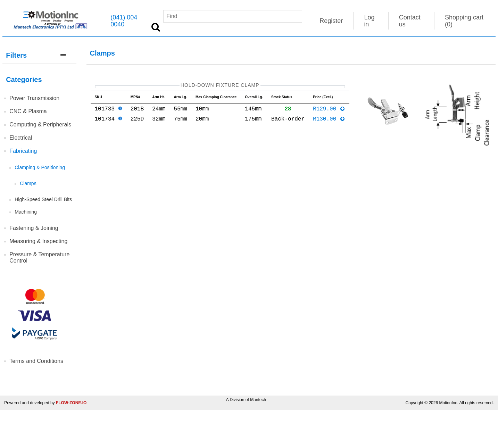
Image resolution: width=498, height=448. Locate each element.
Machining (26, 212)
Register (331, 21)
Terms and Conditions (36, 361)
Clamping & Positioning (40, 167)
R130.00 (329, 123)
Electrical (21, 138)
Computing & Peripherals (40, 125)
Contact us (410, 21)
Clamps (28, 183)
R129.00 (329, 111)
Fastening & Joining (34, 228)
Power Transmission (34, 98)
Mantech (258, 400)
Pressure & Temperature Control (39, 258)
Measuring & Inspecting (38, 241)
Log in (369, 21)
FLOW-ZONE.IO (71, 403)
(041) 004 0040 (124, 21)
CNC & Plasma (28, 111)
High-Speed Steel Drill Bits (43, 199)
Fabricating (23, 151)
